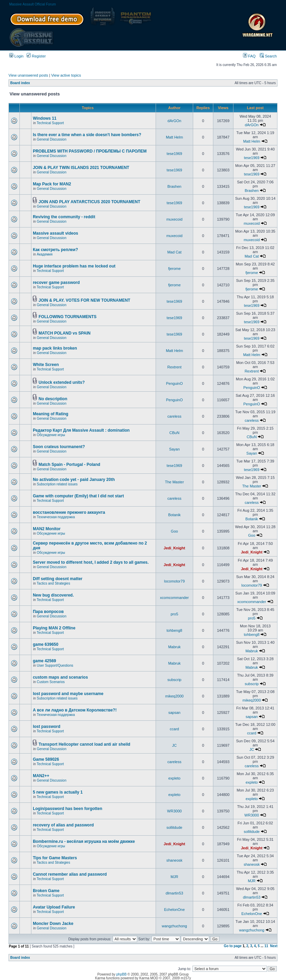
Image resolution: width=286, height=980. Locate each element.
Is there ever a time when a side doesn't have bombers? (87, 135)
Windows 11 (45, 118)
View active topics (66, 75)
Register (36, 56)
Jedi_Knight (175, 548)
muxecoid (174, 219)
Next (274, 946)
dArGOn (174, 121)
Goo (175, 531)
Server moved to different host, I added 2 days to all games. (91, 562)
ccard (175, 729)
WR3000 (175, 811)
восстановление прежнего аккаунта (69, 512)
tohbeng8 (174, 630)
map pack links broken (55, 348)
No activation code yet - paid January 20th (74, 480)
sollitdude (174, 827)
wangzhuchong (174, 926)
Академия (45, 254)
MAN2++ (41, 776)
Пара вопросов (48, 612)
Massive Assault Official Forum (33, 4)
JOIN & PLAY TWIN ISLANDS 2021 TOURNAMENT (81, 168)
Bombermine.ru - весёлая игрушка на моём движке (84, 841)
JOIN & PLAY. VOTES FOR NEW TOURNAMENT (84, 300)
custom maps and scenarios (60, 677)
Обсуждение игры (51, 435)
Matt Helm (174, 137)
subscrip (175, 680)
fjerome (175, 269)
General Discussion (52, 139)
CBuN (174, 433)
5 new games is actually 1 (58, 792)
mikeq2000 (174, 696)
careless (175, 416)
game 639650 (46, 644)
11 (266, 946)
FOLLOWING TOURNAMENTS (68, 317)
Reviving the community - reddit (64, 217)
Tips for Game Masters (55, 858)
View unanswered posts (28, 75)
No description (53, 399)
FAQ (249, 56)
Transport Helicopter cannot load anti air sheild (84, 744)
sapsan (174, 713)
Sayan (174, 449)
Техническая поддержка (56, 517)
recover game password (56, 283)
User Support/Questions (55, 665)
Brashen (175, 186)
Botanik (175, 515)
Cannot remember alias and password (70, 874)
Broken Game (46, 891)
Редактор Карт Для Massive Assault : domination (81, 430)
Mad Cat (174, 252)
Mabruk (175, 647)
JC (174, 745)
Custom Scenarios (51, 682)
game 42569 (44, 661)
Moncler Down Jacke (53, 924)
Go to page (233, 946)
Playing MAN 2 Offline (54, 628)
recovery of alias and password (63, 825)
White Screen (46, 365)
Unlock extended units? (62, 382)
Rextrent (174, 367)
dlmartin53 (174, 893)
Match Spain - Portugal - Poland (69, 465)
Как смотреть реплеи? (55, 250)
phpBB (121, 974)
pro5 (174, 614)
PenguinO (175, 383)
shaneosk (174, 860)
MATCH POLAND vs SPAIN (65, 333)
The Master (174, 482)
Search (268, 56)
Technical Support (51, 123)
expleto (174, 778)
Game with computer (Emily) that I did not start (78, 496)
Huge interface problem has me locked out (74, 266)
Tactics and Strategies (54, 583)
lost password (47, 727)
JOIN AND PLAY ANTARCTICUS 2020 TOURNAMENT (89, 202)
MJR (175, 877)
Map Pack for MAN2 (52, 184)
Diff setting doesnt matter (58, 579)
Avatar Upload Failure (54, 907)
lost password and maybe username (68, 694)
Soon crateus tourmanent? (59, 447)
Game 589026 (46, 759)
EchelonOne (175, 910)
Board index (20, 83)
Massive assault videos (55, 233)
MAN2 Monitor (47, 529)
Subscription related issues (57, 484)
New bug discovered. (53, 595)
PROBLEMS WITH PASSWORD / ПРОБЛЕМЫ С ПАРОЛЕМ (90, 151)
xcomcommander (174, 598)
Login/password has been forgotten (67, 809)
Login (16, 56)
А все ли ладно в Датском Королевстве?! (75, 710)
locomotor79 (175, 581)
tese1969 (174, 154)
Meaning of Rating (51, 414)
